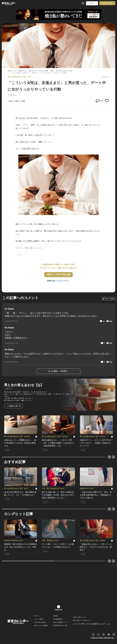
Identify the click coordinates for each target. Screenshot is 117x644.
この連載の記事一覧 (13, 406)
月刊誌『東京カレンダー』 (80, 617)
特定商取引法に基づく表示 (60, 626)
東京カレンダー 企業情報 (41, 626)
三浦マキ (12, 95)
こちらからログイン (63, 281)
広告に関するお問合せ (40, 622)
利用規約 (56, 616)
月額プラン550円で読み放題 (58, 275)
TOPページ (37, 616)
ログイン (92, 3)
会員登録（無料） (107, 3)
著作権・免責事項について (60, 622)
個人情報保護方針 (58, 619)
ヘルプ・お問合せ (39, 619)
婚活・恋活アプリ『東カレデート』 (82, 620)
